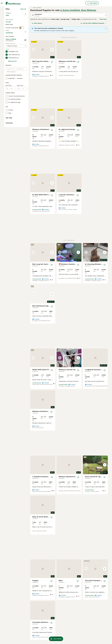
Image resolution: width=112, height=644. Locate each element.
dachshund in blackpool (13, 622)
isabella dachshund (32, 609)
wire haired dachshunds (74, 606)
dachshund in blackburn (13, 634)
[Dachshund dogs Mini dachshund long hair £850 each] (43, 233)
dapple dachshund (52, 617)
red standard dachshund (34, 633)
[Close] (106, 59)
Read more (103, 49)
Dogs (8, 47)
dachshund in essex (12, 625)
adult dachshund (31, 627)
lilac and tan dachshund (95, 635)
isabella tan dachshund (74, 624)
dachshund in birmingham (14, 628)
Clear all (23, 39)
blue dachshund (31, 616)
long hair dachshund (94, 609)
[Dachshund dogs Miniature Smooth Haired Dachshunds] (95, 233)
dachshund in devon (12, 609)
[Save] (52, 92)
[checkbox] (7, 78)
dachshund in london (12, 616)
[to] (23, 165)
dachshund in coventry (13, 619)
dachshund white (72, 621)
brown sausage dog (53, 621)
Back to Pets (10, 43)
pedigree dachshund (32, 630)
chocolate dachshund (53, 606)
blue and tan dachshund (74, 636)
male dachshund (31, 606)
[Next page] (77, 481)
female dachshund (11, 638)
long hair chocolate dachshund (53, 610)
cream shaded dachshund (55, 630)
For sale (10, 55)
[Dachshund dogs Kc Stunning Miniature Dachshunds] (95, 191)
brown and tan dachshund (55, 627)
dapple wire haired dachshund (93, 631)
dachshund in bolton (12, 613)
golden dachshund (93, 621)
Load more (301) (21, 109)
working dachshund (73, 633)
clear (24, 70)
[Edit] (25, 117)
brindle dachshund (93, 627)
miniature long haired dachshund (74, 613)
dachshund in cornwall (13, 631)
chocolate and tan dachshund (35, 636)
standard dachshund (94, 606)
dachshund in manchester (14, 606)
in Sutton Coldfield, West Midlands (78, 40)
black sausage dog (32, 619)
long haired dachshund (33, 613)
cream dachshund (52, 633)
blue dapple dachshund (54, 624)
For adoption (20, 55)
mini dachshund (92, 624)
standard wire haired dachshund (33, 623)
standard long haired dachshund (94, 613)
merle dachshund (72, 630)
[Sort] (93, 53)
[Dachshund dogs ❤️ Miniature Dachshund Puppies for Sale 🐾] (69, 191)
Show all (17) (12, 138)
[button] (43, 80)
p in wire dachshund (94, 617)
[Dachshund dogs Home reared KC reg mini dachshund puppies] (69, 340)
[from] (12, 165)
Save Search (37, 53)
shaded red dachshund (54, 614)
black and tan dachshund (75, 609)
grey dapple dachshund (74, 627)
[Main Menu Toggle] (2, 3)
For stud (10, 59)
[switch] (21, 66)
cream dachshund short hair (76, 617)
